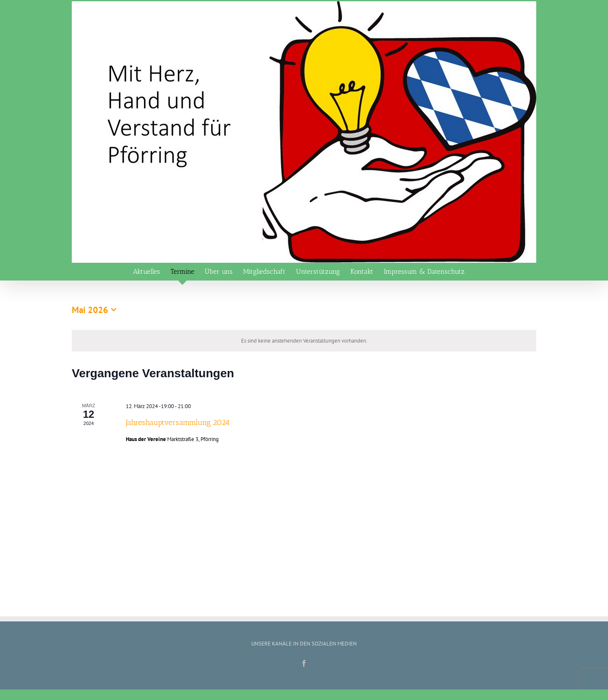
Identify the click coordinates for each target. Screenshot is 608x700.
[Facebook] (304, 663)
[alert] (304, 341)
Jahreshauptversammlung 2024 (178, 422)
